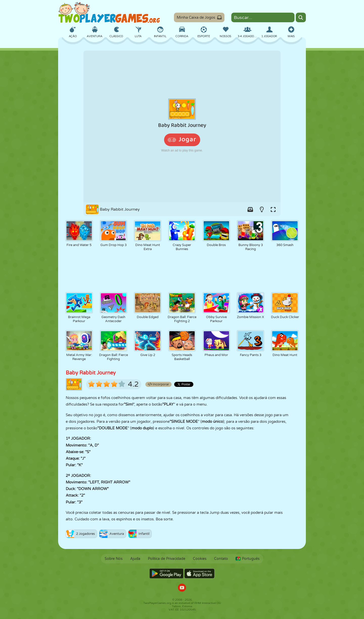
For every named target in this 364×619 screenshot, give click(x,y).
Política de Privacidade (167, 559)
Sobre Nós (114, 559)
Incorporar (158, 384)
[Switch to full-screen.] (273, 209)
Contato (221, 559)
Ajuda (135, 559)
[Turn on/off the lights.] (262, 209)
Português (248, 559)
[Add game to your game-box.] (250, 209)
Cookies (200, 559)
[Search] (301, 17)
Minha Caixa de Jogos (199, 17)
